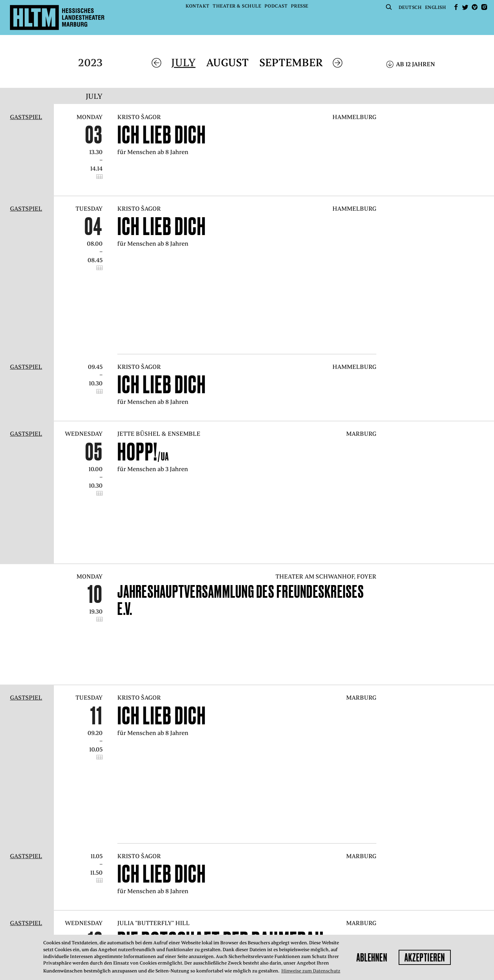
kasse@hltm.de (375, 889)
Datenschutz (164, 906)
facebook (456, 7)
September (291, 63)
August (227, 63)
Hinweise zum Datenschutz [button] (311, 971)
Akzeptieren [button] (425, 957)
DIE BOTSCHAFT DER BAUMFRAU (226, 707)
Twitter (465, 7)
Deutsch (410, 7)
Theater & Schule (237, 6)
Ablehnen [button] (372, 957)
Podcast (276, 6)
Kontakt (198, 6)
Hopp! (143, 384)
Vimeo (475, 7)
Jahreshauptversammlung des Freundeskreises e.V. (241, 481)
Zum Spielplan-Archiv (171, 783)
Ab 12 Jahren (415, 64)
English (436, 7)
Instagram (484, 7)
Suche (389, 7)
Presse (300, 6)
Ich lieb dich (162, 135)
